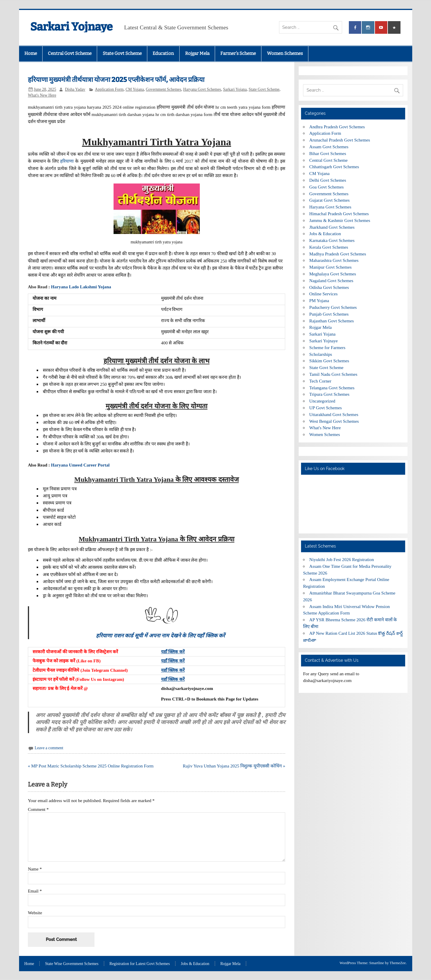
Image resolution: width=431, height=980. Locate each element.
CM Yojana (135, 89)
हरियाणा (67, 161)
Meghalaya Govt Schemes (333, 274)
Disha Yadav (75, 89)
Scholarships (321, 354)
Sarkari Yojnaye (71, 27)
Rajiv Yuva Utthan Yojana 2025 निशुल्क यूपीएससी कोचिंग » (234, 766)
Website (35, 913)
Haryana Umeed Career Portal (80, 465)
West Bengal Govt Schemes (334, 421)
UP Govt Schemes (326, 408)
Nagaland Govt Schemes (331, 281)
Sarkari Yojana (235, 89)
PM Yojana (319, 300)
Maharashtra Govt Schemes (334, 260)
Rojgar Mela (197, 53)
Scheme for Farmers (327, 347)
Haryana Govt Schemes (202, 89)
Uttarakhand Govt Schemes (334, 414)
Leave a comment (49, 748)
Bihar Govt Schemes (328, 153)
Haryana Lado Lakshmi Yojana (82, 287)
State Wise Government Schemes (72, 964)
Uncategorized (322, 401)
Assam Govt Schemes (329, 147)
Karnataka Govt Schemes (332, 240)
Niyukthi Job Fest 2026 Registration (342, 559)
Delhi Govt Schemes (328, 180)
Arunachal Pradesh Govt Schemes (340, 140)
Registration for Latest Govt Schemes (140, 964)
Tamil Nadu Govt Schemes (333, 374)
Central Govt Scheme (70, 53)
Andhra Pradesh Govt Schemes (337, 127)
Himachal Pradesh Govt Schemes (339, 214)
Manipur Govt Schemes (330, 267)
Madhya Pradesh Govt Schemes (338, 254)
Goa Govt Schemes (326, 187)
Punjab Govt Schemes (329, 314)
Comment (38, 809)
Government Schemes (163, 89)
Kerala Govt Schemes (329, 247)
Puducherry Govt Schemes (333, 307)
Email (35, 891)
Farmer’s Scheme (238, 53)
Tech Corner (320, 381)
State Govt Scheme (122, 53)
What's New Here (42, 95)
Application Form (109, 89)
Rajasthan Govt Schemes (332, 321)
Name (35, 869)
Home (31, 53)
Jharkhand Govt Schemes (332, 227)
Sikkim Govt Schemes (329, 361)
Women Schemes (285, 53)
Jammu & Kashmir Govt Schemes (340, 220)
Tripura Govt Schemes (329, 394)
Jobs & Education (325, 234)
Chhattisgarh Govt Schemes (334, 167)
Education (163, 53)
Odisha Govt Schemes (329, 287)
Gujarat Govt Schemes (329, 200)
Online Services (323, 294)
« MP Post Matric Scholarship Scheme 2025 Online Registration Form (91, 766)
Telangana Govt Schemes (332, 388)
